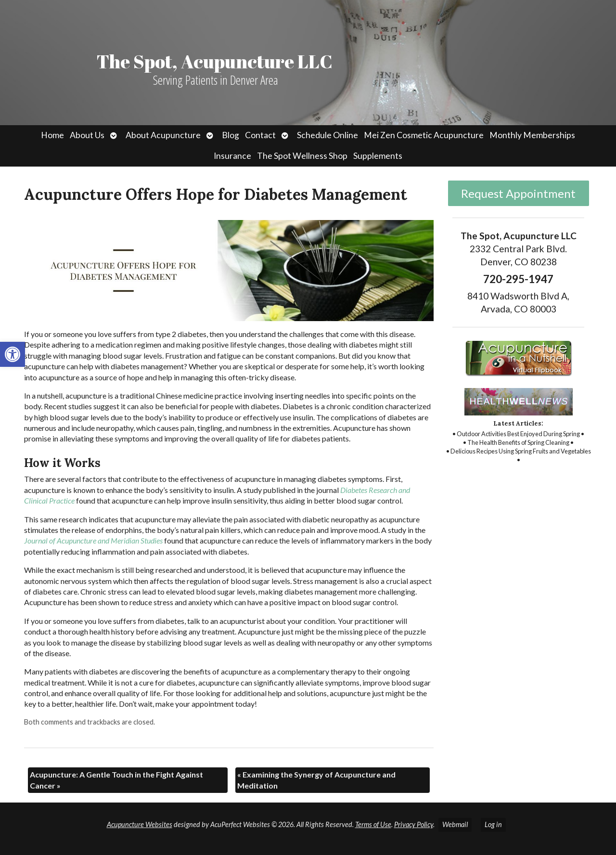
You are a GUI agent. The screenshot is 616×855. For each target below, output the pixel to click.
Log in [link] (493, 824)
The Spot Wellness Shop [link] (302, 156)
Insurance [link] (232, 156)
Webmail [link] (455, 824)
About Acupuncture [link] (163, 135)
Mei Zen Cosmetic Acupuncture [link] (424, 135)
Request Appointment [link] (518, 193)
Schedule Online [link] (327, 135)
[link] (13, 354)
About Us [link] (87, 135)
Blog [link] (231, 135)
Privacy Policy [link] (414, 824)
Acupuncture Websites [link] (140, 824)
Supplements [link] (378, 156)
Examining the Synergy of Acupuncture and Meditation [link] (316, 780)
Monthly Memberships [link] (532, 135)
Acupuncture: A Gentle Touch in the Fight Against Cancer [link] (116, 780)
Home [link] (52, 135)
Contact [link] (260, 135)
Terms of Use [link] (373, 824)
